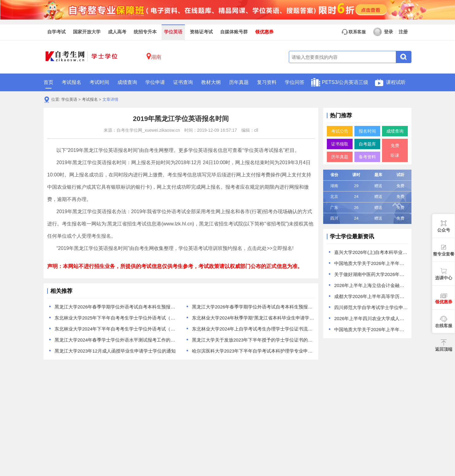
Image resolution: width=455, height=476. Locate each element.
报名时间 (367, 131)
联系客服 (354, 32)
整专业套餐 (444, 254)
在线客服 (444, 326)
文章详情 (110, 99)
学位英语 (173, 32)
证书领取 (340, 144)
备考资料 (367, 157)
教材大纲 (211, 82)
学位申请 (155, 82)
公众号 (444, 230)
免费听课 (395, 150)
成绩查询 (127, 82)
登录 (383, 32)
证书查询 (183, 82)
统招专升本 (145, 32)
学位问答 (295, 82)
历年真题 (239, 82)
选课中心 (444, 278)
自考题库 (367, 144)
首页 (48, 84)
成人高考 (117, 32)
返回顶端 (444, 349)
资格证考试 (201, 32)
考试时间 (99, 82)
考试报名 (71, 82)
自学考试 (56, 32)
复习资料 (267, 82)
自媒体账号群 (234, 32)
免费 (400, 186)
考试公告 (340, 131)
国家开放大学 (87, 32)
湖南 (154, 56)
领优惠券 (264, 32)
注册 (403, 32)
